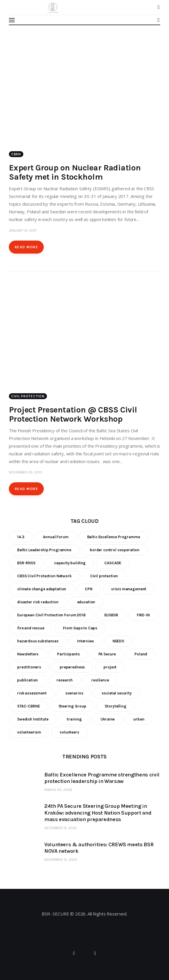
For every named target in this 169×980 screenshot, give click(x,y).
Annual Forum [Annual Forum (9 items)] (56, 537)
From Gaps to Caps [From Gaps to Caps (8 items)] (80, 628)
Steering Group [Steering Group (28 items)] (72, 706)
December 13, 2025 (61, 828)
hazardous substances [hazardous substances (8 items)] (38, 641)
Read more (26, 247)
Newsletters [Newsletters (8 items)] (28, 654)
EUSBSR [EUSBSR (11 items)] (111, 615)
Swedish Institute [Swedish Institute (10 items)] (33, 719)
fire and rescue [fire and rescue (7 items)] (31, 628)
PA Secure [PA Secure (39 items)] (107, 654)
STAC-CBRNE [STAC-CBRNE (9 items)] (29, 706)
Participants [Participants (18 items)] (68, 654)
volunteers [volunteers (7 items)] (69, 732)
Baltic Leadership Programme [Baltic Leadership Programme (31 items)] (44, 550)
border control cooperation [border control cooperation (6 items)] (115, 550)
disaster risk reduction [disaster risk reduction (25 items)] (38, 602)
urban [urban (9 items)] (139, 719)
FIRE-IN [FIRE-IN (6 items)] (143, 615)
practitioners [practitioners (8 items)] (29, 667)
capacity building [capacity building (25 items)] (70, 563)
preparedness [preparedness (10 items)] (72, 667)
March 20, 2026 (58, 790)
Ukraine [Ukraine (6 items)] (108, 719)
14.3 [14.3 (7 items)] (21, 537)
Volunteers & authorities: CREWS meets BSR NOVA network (99, 848)
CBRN (16, 154)
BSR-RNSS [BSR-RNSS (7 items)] (26, 563)
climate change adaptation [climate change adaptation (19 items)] (42, 589)
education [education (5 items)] (86, 602)
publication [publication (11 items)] (27, 680)
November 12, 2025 (61, 860)
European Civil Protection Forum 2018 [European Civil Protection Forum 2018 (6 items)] (51, 615)
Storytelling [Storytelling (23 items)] (115, 706)
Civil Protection (28, 396)
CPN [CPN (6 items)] (89, 589)
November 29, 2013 (25, 472)
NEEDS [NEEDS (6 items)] (118, 641)
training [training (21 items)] (74, 719)
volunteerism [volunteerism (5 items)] (29, 732)
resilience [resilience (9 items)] (100, 680)
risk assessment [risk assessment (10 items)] (32, 693)
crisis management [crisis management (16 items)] (129, 589)
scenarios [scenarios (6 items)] (74, 693)
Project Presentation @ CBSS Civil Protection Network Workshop (73, 414)
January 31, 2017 (23, 231)
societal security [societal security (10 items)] (117, 693)
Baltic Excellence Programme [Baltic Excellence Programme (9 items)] (114, 537)
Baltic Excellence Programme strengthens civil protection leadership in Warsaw (102, 778)
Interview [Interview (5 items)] (86, 641)
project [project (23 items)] (110, 667)
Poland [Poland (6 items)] (141, 654)
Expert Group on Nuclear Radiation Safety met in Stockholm (75, 172)
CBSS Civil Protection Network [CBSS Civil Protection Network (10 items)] (44, 576)
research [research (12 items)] (65, 680)
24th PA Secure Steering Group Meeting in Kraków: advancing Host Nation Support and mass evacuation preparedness (98, 813)
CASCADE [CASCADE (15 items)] (113, 563)
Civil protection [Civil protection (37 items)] (104, 576)
